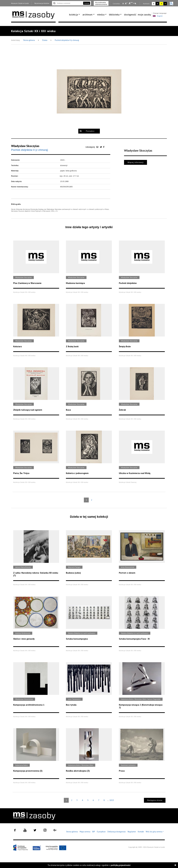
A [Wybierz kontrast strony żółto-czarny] (161, 4)
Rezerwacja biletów (42, 3)
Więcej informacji (136, 162)
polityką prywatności (121, 865)
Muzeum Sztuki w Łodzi (20, 3)
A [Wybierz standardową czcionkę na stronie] (126, 3)
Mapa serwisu (85, 832)
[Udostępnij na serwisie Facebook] (104, 147)
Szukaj (87, 3)
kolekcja (73, 15)
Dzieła (45, 40)
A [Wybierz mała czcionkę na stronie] (123, 3)
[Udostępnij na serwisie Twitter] (101, 147)
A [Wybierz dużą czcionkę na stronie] (131, 3)
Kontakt (141, 832)
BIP (94, 832)
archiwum (87, 15)
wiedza (101, 15)
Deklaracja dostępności (117, 832)
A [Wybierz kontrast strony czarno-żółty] (165, 4)
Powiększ (90, 131)
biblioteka (114, 15)
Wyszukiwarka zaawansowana (101, 3)
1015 (112, 800)
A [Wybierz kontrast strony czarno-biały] (157, 4)
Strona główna (29, 40)
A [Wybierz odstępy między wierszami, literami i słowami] (136, 3)
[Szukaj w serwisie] (67, 3)
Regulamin (132, 832)
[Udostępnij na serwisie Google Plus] (98, 147)
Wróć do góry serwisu (155, 832)
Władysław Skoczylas (25, 146)
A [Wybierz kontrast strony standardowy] (154, 4)
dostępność (130, 15)
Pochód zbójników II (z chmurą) (67, 40)
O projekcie (101, 832)
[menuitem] (75, 15)
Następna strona (155, 800)
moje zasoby (144, 15)
